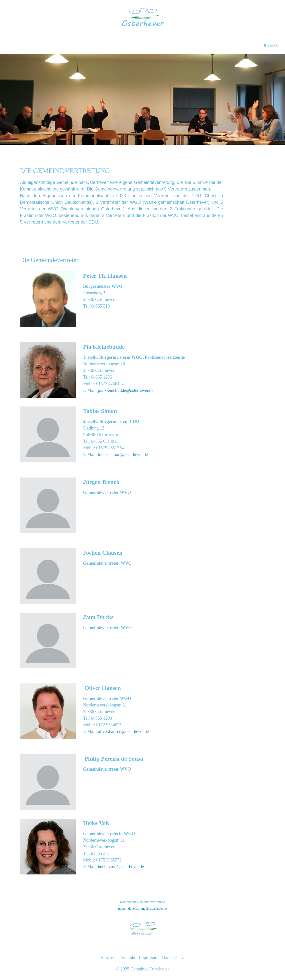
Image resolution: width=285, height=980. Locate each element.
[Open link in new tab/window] (48, 370)
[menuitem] (54, 46)
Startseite (109, 958)
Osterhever (92, 45)
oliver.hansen (109, 731)
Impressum (149, 958)
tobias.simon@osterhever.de (123, 454)
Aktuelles (52, 45)
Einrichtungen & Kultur (145, 45)
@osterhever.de (135, 731)
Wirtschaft (198, 45)
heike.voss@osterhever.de (121, 867)
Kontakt (235, 45)
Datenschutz (173, 958)
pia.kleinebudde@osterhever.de (126, 390)
